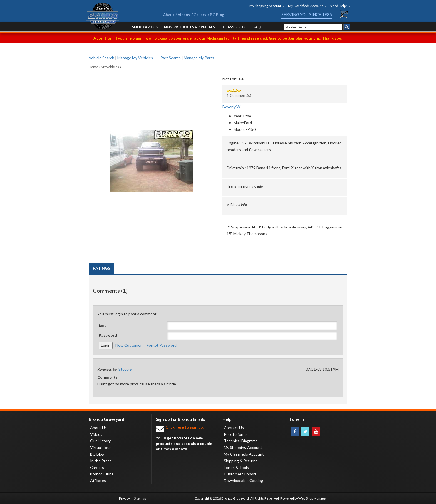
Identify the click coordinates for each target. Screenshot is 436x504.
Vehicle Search (101, 58)
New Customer (129, 345)
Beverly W (231, 107)
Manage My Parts (199, 58)
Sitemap (140, 498)
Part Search (171, 58)
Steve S (125, 369)
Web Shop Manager (313, 498)
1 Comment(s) (239, 95)
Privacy (124, 498)
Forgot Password (162, 345)
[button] (265, 6)
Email (104, 325)
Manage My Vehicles (135, 58)
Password (108, 335)
